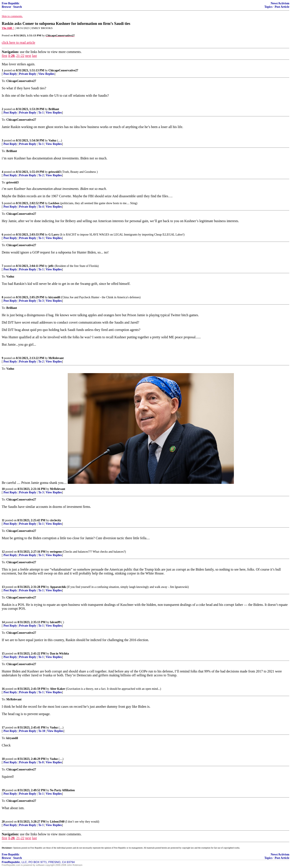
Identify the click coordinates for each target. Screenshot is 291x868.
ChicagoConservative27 (63, 70)
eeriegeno (56, 552)
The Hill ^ (8, 28)
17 (3, 728)
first (5, 56)
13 (3, 587)
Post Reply (10, 74)
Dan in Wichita (59, 654)
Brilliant (54, 109)
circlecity (55, 520)
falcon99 (55, 622)
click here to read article (18, 43)
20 (3, 822)
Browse (6, 7)
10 (3, 489)
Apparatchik (58, 587)
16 (3, 689)
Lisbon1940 (57, 822)
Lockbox (54, 203)
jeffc (51, 266)
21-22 (20, 56)
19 (3, 790)
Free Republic (11, 3)
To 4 (41, 207)
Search (18, 7)
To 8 (41, 762)
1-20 (11, 56)
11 (3, 520)
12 (3, 552)
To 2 (41, 175)
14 (3, 622)
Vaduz (52, 140)
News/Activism (280, 3)
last (34, 56)
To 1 (41, 113)
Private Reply (28, 74)
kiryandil (54, 297)
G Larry (54, 235)
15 (3, 654)
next (28, 56)
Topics (268, 7)
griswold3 (55, 172)
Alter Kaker (58, 689)
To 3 (41, 301)
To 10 (42, 731)
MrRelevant (56, 358)
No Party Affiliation (62, 790)
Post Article (282, 7)
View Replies (46, 74)
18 (3, 759)
